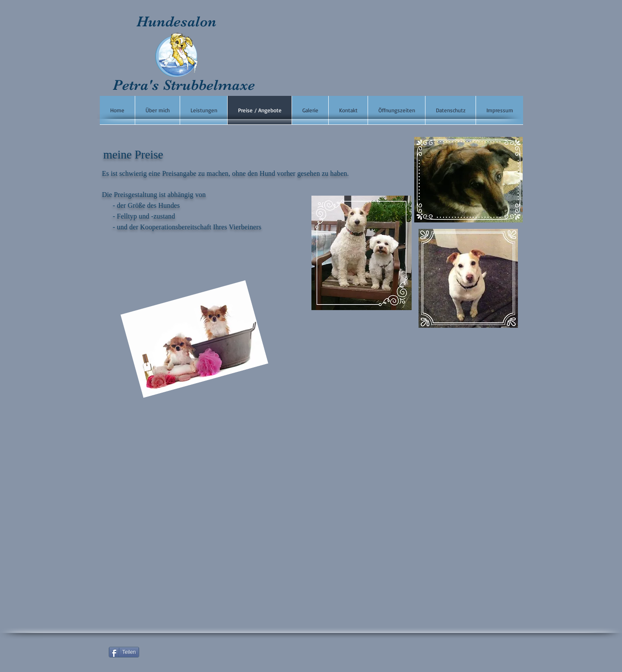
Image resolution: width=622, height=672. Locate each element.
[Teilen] (124, 652)
